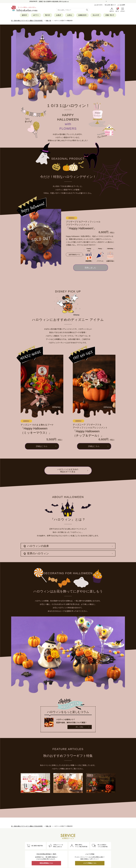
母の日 (48, 15)
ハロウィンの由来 (36, 546)
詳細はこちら (42, 446)
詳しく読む (80, 727)
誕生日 (24, 15)
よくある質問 (121, 5)
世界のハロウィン (36, 553)
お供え (70, 15)
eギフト (36, 15)
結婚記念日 (82, 15)
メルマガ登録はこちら (90, 863)
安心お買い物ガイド (110, 5)
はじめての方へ (99, 5)
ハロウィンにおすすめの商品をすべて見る (68, 471)
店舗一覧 (110, 15)
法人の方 (96, 15)
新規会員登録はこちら (46, 863)
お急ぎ (59, 15)
